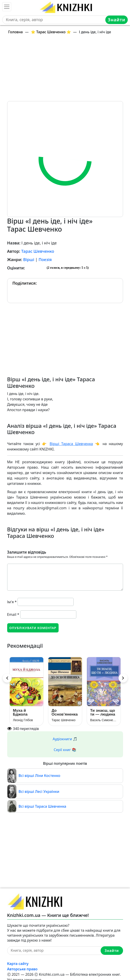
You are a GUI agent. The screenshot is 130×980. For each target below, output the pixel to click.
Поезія (45, 259)
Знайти (117, 20)
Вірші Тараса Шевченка (71, 444)
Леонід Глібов (23, 720)
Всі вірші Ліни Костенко (40, 776)
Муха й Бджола (20, 712)
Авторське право (22, 969)
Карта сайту (18, 964)
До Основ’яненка (65, 712)
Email (13, 614)
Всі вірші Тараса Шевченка (42, 806)
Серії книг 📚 (65, 750)
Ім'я (12, 602)
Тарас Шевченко (38, 251)
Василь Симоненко (104, 720)
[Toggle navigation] (7, 7)
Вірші (29, 259)
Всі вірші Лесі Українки (39, 792)
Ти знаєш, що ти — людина (103, 712)
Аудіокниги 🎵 (65, 739)
